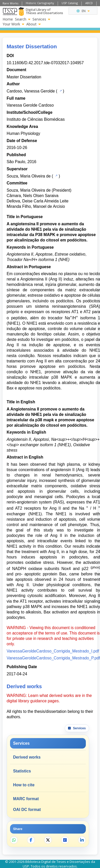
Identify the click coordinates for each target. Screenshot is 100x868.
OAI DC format (27, 810)
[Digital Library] (21, 12)
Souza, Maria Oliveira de (29, 176)
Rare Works (10, 3)
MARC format (26, 799)
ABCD (89, 3)
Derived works (27, 757)
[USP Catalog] (60, 91)
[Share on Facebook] (31, 840)
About (34, 24)
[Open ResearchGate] (65, 840)
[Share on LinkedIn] (82, 840)
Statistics (22, 771)
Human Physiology (23, 133)
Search (23, 19)
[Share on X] (48, 840)
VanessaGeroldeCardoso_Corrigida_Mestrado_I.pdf (53, 651)
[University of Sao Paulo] (10, 12)
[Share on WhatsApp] (14, 840)
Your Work (13, 24)
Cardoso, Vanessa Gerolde (31, 91)
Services (41, 19)
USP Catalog (70, 3)
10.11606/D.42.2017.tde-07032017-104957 (45, 63)
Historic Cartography (40, 3)
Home (8, 19)
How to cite (24, 785)
